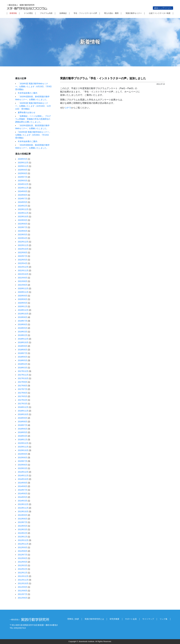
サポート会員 (131, 619)
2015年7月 (22, 461)
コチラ (68, 108)
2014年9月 (22, 483)
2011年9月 (22, 587)
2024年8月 (22, 195)
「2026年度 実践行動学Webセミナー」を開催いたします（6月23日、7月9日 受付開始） (34, 86)
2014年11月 (23, 475)
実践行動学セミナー (134, 13)
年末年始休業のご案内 (28, 93)
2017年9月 (22, 382)
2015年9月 (22, 454)
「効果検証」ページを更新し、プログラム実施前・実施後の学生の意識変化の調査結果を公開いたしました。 (33, 119)
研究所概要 (115, 619)
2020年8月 (22, 299)
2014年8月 (22, 486)
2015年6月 (22, 465)
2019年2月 (22, 335)
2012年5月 (22, 562)
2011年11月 (23, 580)
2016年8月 (22, 422)
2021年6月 (22, 285)
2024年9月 (22, 191)
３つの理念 (28, 13)
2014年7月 (22, 490)
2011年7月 (22, 594)
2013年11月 (23, 508)
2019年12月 (23, 310)
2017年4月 (22, 400)
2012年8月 (22, 551)
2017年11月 (23, 375)
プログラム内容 (46, 13)
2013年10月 (23, 511)
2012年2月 (22, 569)
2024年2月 (22, 206)
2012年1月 (22, 573)
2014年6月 (22, 493)
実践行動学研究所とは (94, 619)
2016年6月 (22, 429)
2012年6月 (22, 558)
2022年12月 (23, 242)
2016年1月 (22, 440)
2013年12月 (23, 504)
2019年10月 (23, 314)
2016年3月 (22, 436)
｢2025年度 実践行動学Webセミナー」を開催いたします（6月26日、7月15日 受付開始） (33, 135)
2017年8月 (22, 386)
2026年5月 (22, 159)
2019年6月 (22, 324)
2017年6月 (22, 393)
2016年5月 (22, 432)
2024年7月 (22, 199)
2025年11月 (23, 166)
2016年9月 (22, 418)
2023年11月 (23, 213)
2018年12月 (23, 339)
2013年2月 (22, 533)
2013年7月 (22, 522)
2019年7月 (22, 321)
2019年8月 (22, 317)
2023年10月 (23, 217)
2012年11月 (23, 544)
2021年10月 (23, 274)
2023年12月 (23, 209)
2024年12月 (23, 184)
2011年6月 (22, 598)
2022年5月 (22, 260)
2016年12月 (23, 407)
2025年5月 (22, 181)
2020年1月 (22, 306)
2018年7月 (22, 353)
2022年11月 (23, 245)
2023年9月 (22, 220)
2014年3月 (22, 501)
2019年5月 (22, 328)
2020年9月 (22, 296)
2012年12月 (23, 540)
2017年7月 (22, 389)
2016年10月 (23, 414)
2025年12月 (23, 163)
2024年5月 (22, 202)
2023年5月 (22, 234)
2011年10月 (23, 583)
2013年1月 (22, 537)
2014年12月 (23, 472)
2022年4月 (22, 263)
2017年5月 (22, 396)
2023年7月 (22, 227)
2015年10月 (23, 450)
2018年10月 (23, 342)
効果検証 (63, 13)
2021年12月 (23, 267)
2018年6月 (22, 357)
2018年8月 (22, 350)
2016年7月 (22, 425)
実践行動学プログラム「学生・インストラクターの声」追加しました (103, 78)
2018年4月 (22, 364)
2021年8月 (22, 281)
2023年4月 (22, 238)
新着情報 (13, 13)
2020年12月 (23, 288)
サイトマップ (148, 619)
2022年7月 (22, 256)
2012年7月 (22, 555)
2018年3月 (22, 368)
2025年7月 (22, 177)
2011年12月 (23, 576)
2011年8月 (22, 591)
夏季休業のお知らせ (27, 112)
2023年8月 (22, 224)
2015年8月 (22, 458)
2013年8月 (22, 519)
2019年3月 (22, 332)
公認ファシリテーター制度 (160, 13)
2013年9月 (22, 515)
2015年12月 (23, 443)
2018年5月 (22, 360)
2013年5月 (22, 526)
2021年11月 (23, 270)
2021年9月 (22, 278)
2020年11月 (23, 292)
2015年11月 (23, 447)
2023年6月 (22, 231)
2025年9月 (22, 170)
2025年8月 (22, 173)
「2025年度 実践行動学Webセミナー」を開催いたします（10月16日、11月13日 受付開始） (33, 106)
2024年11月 (23, 188)
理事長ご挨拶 (73, 619)
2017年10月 (23, 378)
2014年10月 (23, 479)
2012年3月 (22, 565)
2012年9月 (22, 547)
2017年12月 (23, 371)
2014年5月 (22, 497)
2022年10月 (23, 249)
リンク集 (164, 619)
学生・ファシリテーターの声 (85, 13)
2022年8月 (22, 252)
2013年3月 (22, 529)
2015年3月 (22, 468)
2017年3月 (22, 404)
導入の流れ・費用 (111, 13)
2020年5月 (22, 303)
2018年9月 (22, 346)
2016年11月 (23, 411)
